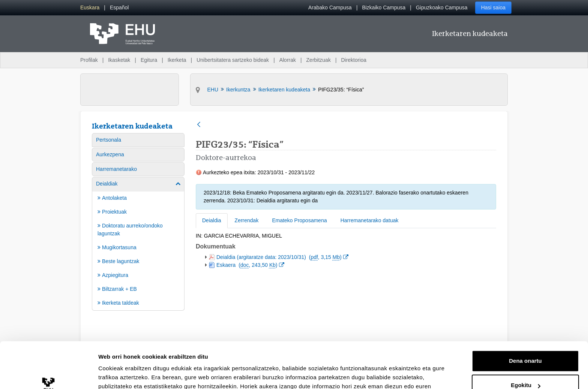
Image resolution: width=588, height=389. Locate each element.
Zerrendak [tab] (247, 220)
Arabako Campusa (330, 7)
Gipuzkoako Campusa (442, 7)
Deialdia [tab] (212, 220)
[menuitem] (90, 8)
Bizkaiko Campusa (384, 7)
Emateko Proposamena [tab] (299, 220)
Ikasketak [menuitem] (119, 60)
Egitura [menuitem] (149, 60)
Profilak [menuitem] (89, 60)
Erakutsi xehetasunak (127, 374)
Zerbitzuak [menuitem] (319, 60)
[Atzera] (199, 125)
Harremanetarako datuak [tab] (370, 220)
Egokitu (526, 343)
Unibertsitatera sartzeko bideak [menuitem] (233, 60)
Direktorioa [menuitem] (354, 60)
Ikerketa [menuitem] (177, 60)
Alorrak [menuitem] (288, 60)
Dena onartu (525, 319)
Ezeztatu (526, 368)
